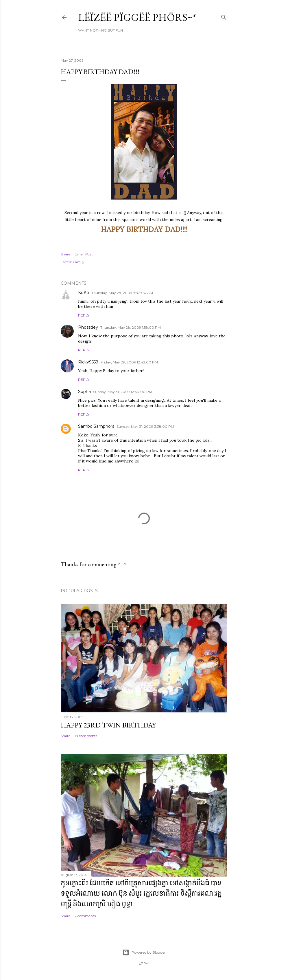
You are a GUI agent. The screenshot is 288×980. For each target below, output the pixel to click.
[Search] (224, 16)
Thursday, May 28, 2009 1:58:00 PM (131, 327)
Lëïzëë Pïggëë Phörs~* (137, 17)
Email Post (84, 254)
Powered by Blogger (144, 952)
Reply (84, 315)
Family (79, 262)
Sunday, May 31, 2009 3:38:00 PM (145, 426)
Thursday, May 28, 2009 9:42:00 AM (122, 293)
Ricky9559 (88, 362)
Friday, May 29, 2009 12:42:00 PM (129, 362)
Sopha (84, 392)
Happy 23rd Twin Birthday (108, 725)
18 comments (86, 736)
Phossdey (88, 327)
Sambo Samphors (96, 426)
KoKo (84, 292)
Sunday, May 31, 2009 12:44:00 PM (123, 392)
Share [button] (65, 254)
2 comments (85, 916)
